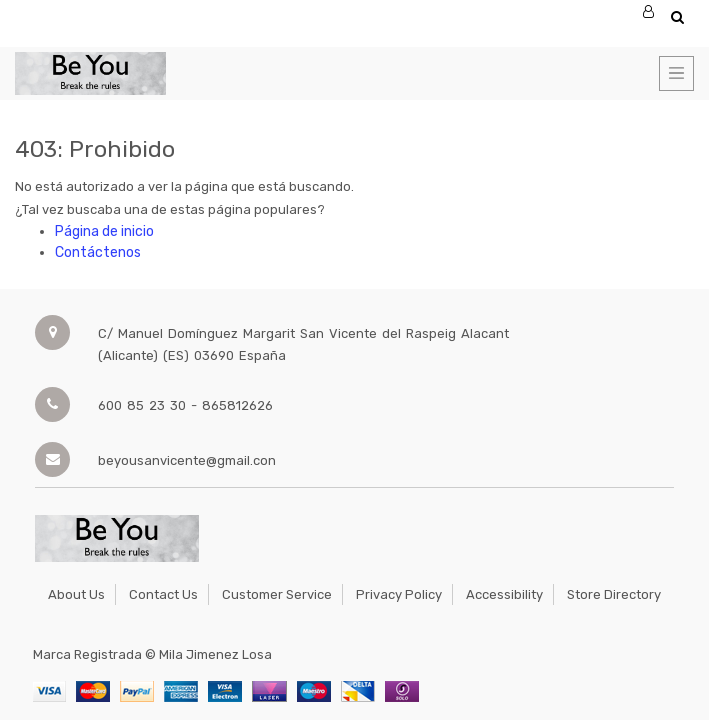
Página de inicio (104, 231)
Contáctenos (98, 252)
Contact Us (163, 594)
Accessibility (504, 594)
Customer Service (277, 594)
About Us (76, 594)
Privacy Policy (399, 594)
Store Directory (614, 594)
